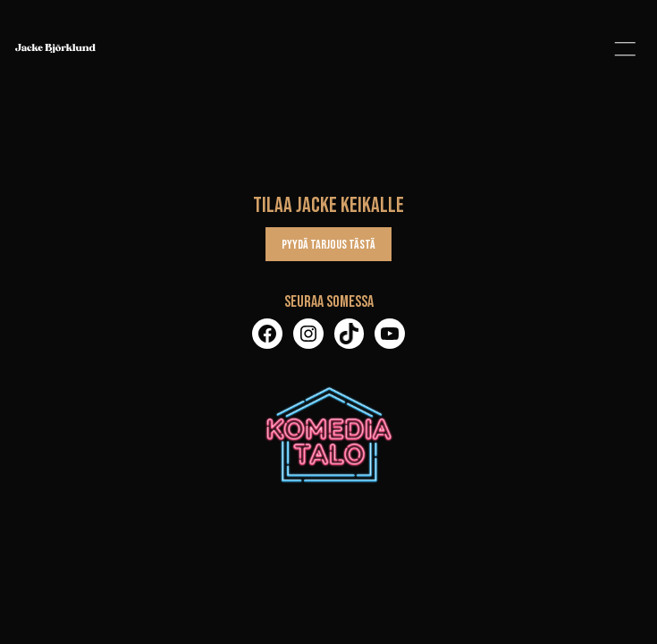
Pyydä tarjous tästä (328, 245)
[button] (625, 48)
